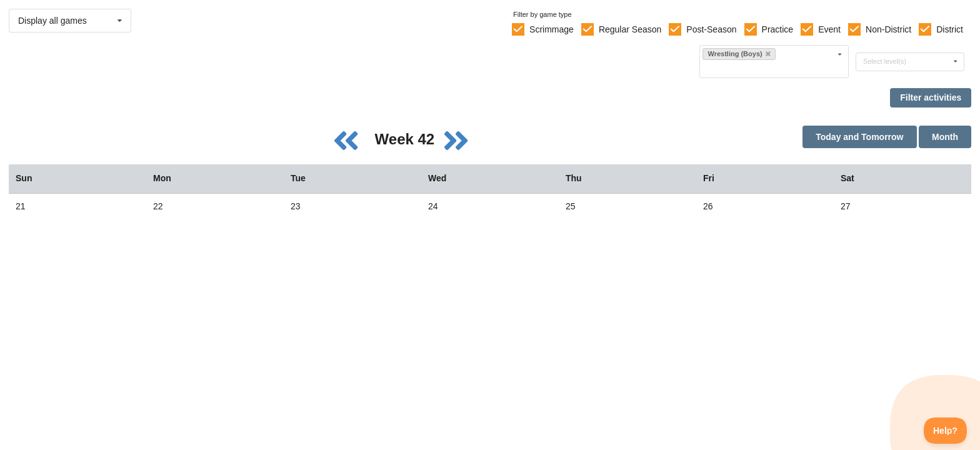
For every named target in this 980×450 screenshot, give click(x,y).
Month (945, 137)
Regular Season (630, 29)
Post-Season (711, 29)
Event (829, 29)
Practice (778, 29)
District (950, 29)
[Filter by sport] (769, 68)
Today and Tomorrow (859, 137)
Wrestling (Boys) (739, 54)
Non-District (888, 29)
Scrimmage (552, 29)
